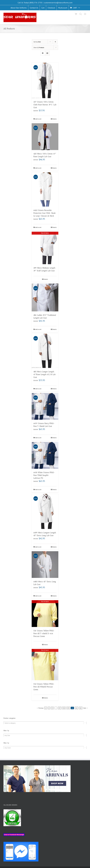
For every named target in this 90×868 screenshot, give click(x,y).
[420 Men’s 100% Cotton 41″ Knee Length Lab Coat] (45, 137)
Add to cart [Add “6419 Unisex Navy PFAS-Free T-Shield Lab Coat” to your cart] (38, 438)
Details (54, 119)
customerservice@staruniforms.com (58, 3)
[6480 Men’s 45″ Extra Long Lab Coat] (45, 565)
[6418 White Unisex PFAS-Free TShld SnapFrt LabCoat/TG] (45, 455)
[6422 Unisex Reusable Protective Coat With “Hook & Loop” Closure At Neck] (45, 190)
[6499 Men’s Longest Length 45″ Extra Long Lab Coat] (45, 511)
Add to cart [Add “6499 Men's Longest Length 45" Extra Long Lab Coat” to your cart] (38, 547)
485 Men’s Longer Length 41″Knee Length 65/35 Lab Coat (44, 374)
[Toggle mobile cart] (76, 14)
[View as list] (47, 53)
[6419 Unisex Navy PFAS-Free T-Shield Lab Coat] (45, 406)
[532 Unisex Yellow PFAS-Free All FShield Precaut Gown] (45, 665)
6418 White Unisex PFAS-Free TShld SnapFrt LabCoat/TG (44, 475)
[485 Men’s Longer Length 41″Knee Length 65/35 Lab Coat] (45, 351)
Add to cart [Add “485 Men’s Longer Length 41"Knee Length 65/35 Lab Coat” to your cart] (38, 389)
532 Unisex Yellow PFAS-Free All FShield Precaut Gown (44, 687)
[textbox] (45, 723)
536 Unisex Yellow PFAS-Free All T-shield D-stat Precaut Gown (44, 633)
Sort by (37, 42)
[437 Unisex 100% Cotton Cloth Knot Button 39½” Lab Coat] (45, 80)
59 (68, 708)
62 (81, 708)
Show (39, 47)
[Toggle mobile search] (81, 14)
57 (60, 708)
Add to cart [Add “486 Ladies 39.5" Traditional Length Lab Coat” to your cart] (38, 329)
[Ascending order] (55, 42)
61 (76, 708)
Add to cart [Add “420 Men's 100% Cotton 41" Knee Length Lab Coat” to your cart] (38, 168)
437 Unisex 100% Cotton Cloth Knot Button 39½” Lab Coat (45, 105)
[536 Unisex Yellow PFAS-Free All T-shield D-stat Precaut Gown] (45, 614)
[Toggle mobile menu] (85, 14)
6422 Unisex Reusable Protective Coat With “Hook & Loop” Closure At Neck (44, 213)
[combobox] (45, 723)
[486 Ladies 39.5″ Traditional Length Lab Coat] (45, 298)
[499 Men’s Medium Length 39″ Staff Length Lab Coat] (45, 248)
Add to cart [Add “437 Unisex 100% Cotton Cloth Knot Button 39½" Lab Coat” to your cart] (38, 119)
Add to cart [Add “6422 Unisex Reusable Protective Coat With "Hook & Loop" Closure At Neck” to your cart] (38, 227)
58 (64, 708)
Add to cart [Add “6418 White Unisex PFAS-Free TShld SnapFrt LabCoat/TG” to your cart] (38, 489)
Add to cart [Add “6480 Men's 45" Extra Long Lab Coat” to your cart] (38, 596)
